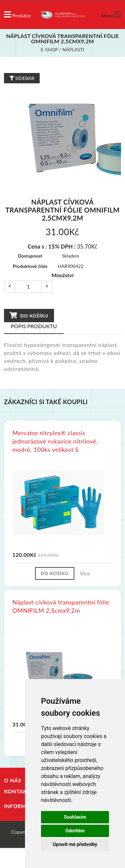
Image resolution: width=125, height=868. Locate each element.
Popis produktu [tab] (34, 326)
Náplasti (73, 49)
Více (85, 573)
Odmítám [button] (75, 831)
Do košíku (29, 315)
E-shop (49, 49)
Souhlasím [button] (75, 817)
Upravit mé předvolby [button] (75, 844)
